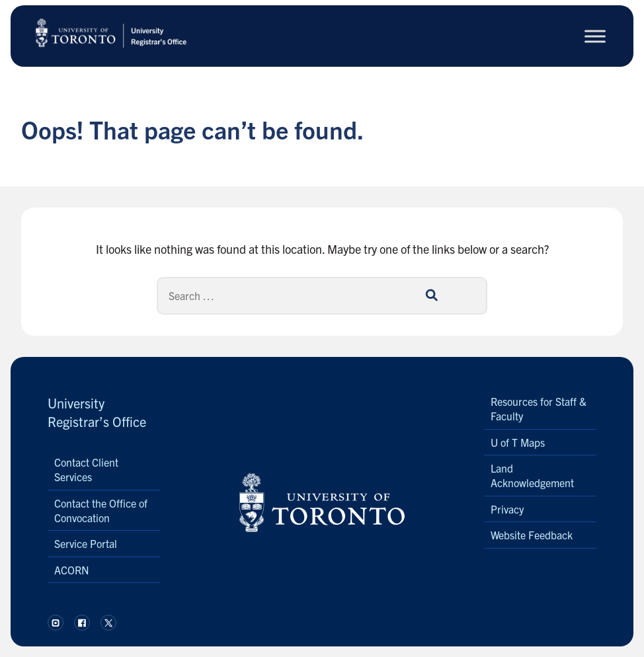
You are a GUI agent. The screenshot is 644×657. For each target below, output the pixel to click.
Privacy (507, 509)
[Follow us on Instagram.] (56, 623)
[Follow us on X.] (108, 623)
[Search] (322, 296)
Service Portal (86, 543)
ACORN (72, 570)
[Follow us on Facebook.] (82, 623)
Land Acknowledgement (532, 475)
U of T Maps (518, 442)
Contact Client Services (86, 469)
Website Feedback (532, 535)
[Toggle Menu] (595, 36)
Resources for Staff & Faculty (539, 408)
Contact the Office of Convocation (101, 510)
